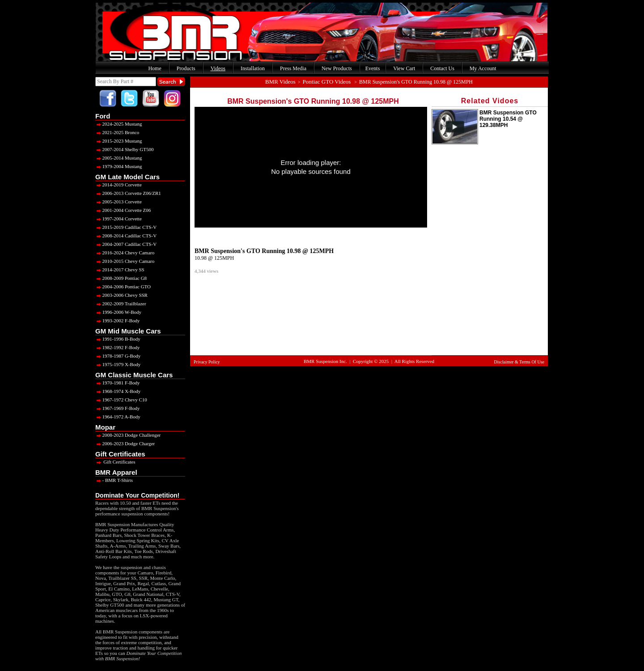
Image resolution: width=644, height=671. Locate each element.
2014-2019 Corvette (119, 185)
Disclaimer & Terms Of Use (519, 362)
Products (186, 68)
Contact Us (442, 68)
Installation (253, 68)
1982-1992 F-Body (118, 347)
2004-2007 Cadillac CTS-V (126, 244)
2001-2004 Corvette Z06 (123, 210)
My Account (483, 68)
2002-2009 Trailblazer (121, 304)
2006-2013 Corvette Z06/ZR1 (128, 193)
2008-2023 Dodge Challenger (128, 435)
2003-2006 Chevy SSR (121, 295)
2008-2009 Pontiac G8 (121, 278)
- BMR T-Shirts (114, 480)
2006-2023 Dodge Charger (125, 443)
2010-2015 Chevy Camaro (125, 261)
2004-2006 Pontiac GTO (123, 287)
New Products (337, 68)
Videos (218, 68)
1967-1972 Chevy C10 (121, 400)
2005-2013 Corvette (119, 202)
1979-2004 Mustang (119, 166)
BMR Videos (280, 82)
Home (155, 68)
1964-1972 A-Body (118, 417)
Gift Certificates (115, 462)
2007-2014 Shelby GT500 (124, 149)
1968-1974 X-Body (118, 391)
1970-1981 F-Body (118, 383)
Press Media (293, 68)
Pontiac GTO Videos (327, 82)
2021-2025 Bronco (117, 132)
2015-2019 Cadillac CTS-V (126, 227)
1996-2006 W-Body (118, 312)
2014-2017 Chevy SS (120, 270)
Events (373, 68)
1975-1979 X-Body (118, 364)
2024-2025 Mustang (119, 124)
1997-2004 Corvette (119, 219)
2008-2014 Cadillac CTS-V (126, 236)
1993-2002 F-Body (118, 321)
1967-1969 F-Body (118, 408)
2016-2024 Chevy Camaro (125, 253)
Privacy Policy (207, 362)
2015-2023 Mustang (119, 141)
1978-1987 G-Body (118, 356)
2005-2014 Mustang (119, 158)
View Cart (404, 68)
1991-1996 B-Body (118, 339)
